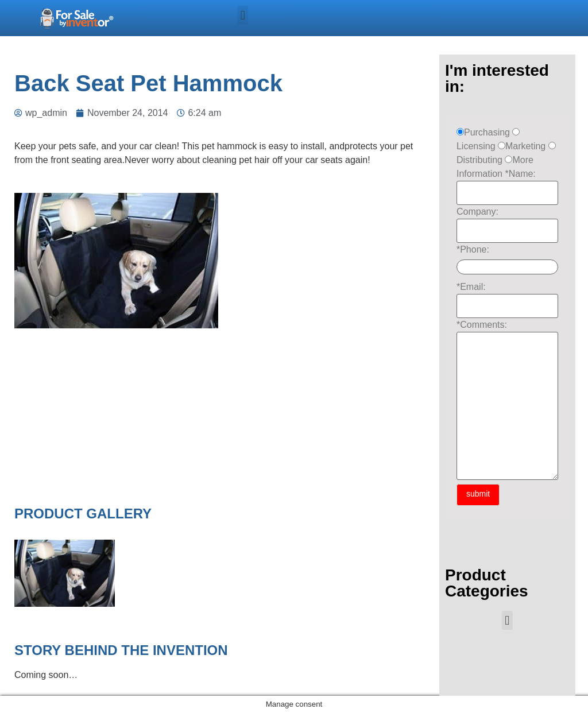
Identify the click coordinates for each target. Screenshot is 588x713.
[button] (243, 15)
